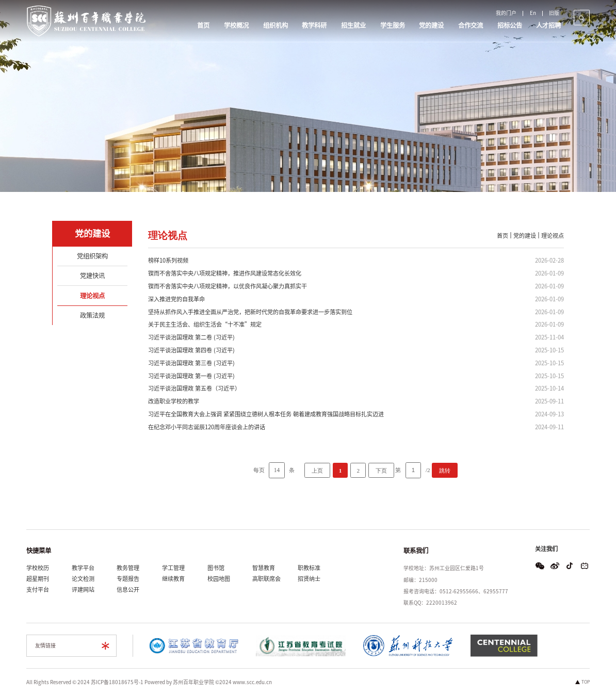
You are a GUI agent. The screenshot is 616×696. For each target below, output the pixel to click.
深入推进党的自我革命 (176, 299)
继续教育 (173, 579)
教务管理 (128, 568)
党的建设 (431, 25)
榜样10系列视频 (168, 260)
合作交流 (471, 25)
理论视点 (553, 236)
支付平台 (38, 589)
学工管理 (173, 568)
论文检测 (83, 579)
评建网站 (83, 589)
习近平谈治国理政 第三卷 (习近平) (191, 363)
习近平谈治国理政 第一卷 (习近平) (191, 376)
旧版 (554, 13)
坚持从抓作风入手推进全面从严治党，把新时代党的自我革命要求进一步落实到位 (250, 312)
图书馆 (216, 568)
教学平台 (83, 568)
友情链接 (45, 645)
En (533, 13)
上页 (317, 471)
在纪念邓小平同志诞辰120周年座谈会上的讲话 (207, 427)
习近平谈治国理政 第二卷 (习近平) (191, 337)
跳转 (445, 471)
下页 (381, 471)
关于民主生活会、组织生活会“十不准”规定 (205, 324)
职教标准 (309, 568)
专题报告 (128, 579)
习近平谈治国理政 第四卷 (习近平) (191, 350)
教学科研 (314, 25)
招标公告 (510, 25)
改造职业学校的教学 (174, 401)
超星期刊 (38, 579)
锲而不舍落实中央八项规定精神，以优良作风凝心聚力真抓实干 (228, 286)
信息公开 (128, 589)
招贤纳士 (309, 579)
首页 (203, 25)
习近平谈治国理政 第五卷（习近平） (194, 388)
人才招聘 (548, 25)
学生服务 (393, 25)
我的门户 (506, 13)
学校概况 (236, 25)
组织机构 (275, 25)
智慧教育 (264, 568)
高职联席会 (266, 579)
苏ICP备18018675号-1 (117, 682)
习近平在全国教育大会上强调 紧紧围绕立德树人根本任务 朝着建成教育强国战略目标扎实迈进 (266, 414)
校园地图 (219, 579)
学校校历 (38, 568)
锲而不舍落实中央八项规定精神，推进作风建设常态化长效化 (225, 273)
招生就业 (353, 25)
